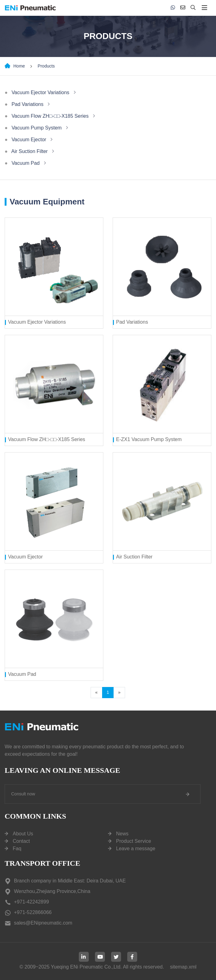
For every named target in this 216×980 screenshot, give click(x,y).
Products (46, 66)
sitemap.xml (183, 967)
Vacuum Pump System (37, 128)
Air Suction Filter (29, 151)
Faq (17, 849)
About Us (23, 834)
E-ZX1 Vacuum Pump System (149, 439)
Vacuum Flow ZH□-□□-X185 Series (50, 116)
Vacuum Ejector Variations (40, 92)
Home (19, 66)
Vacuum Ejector (29, 140)
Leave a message (136, 849)
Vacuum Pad (25, 163)
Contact (21, 841)
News (122, 834)
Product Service (134, 841)
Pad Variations (27, 104)
